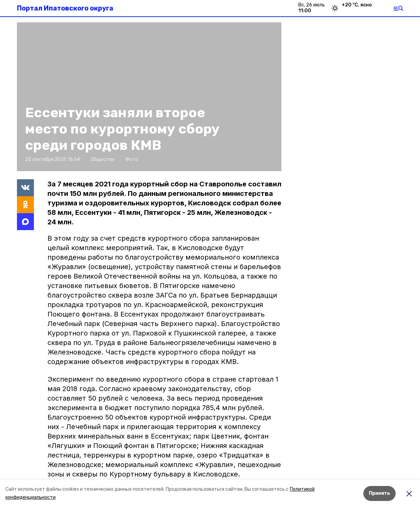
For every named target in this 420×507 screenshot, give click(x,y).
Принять (379, 493)
